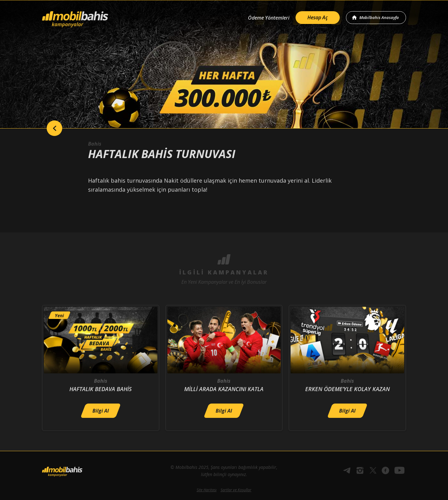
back (54, 128)
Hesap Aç (318, 17)
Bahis (95, 144)
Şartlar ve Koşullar (236, 490)
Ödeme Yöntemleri (269, 18)
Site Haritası (207, 490)
